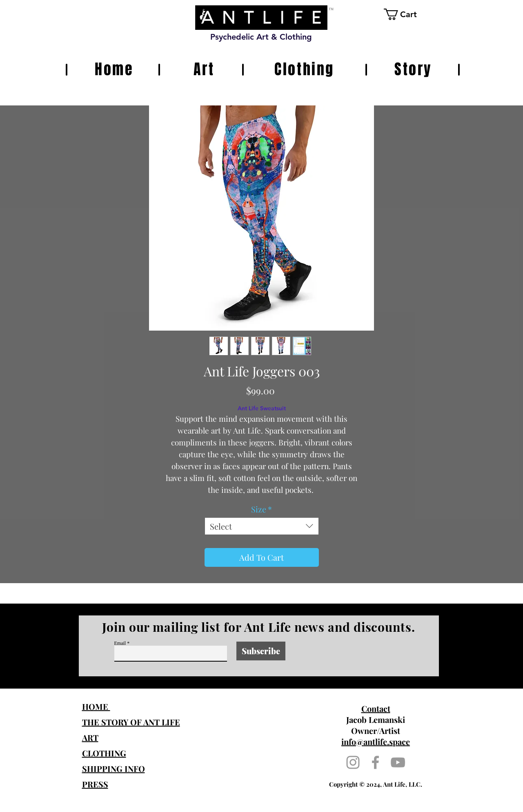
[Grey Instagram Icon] (353, 762)
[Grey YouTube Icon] (398, 762)
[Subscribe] (261, 651)
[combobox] (262, 526)
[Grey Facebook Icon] (375, 762)
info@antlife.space (376, 742)
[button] (407, 14)
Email (120, 643)
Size (261, 509)
